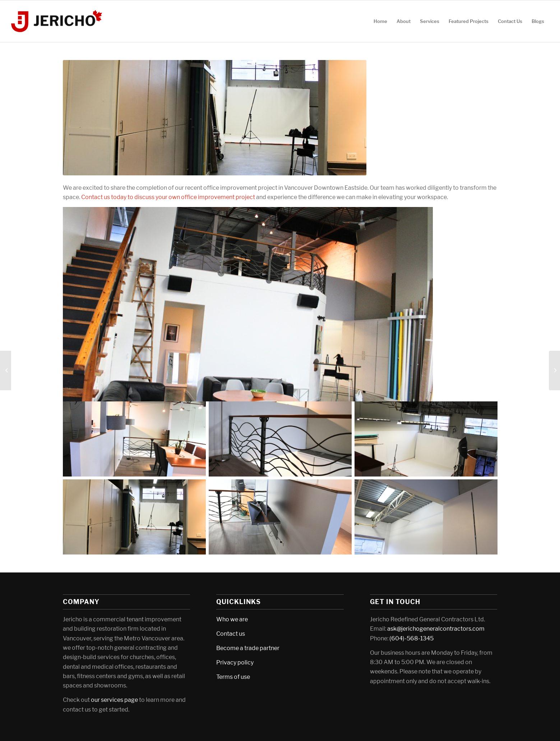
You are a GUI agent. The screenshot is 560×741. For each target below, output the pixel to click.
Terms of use (233, 677)
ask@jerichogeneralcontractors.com (436, 629)
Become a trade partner (248, 648)
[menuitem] (380, 21)
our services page (114, 700)
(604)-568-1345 (411, 638)
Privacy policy (235, 662)
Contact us (231, 634)
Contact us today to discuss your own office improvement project (168, 197)
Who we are (232, 619)
